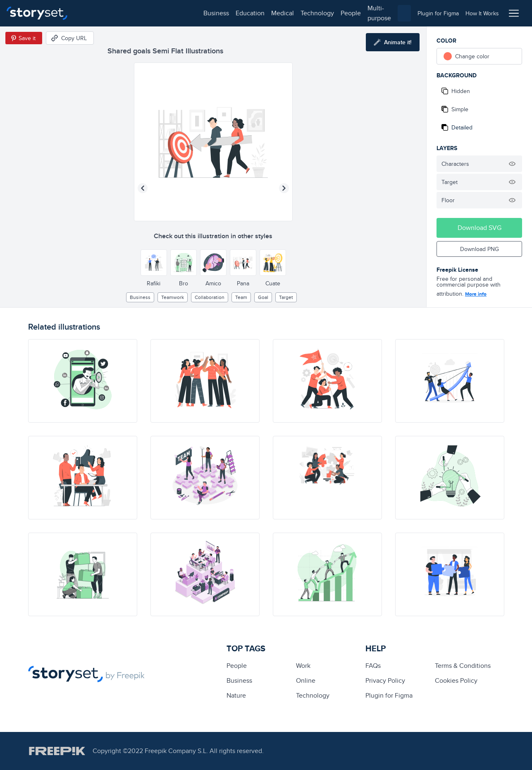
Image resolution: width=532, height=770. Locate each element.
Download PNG (480, 249)
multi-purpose (265, 13)
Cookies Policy (456, 680)
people (228, 13)
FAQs (373, 666)
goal (263, 297)
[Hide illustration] (512, 164)
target (286, 297)
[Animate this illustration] (393, 42)
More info (476, 294)
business (93, 13)
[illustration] (83, 381)
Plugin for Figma (389, 695)
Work (303, 666)
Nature (236, 695)
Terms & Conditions (463, 666)
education (127, 13)
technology (194, 13)
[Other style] (154, 263)
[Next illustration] (284, 188)
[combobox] (351, 13)
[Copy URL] (70, 38)
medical (160, 13)
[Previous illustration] (143, 188)
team (241, 297)
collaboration (210, 297)
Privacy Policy (385, 680)
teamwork (173, 297)
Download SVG (480, 228)
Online (306, 680)
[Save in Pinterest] (24, 38)
